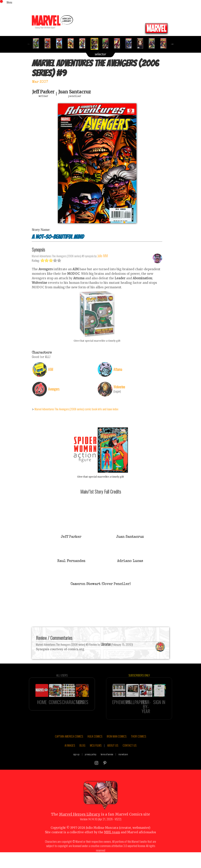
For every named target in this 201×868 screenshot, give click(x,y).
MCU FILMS (96, 758)
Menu (9, 2)
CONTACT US (130, 758)
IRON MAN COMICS (117, 749)
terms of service (107, 766)
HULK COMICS (95, 749)
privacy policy (91, 766)
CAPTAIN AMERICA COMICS (69, 749)
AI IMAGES (70, 758)
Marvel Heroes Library (80, 827)
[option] (38, 43)
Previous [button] (29, 44)
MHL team (112, 845)
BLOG (82, 758)
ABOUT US (113, 758)
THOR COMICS (138, 749)
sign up (76, 766)
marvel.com (123, 766)
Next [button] (172, 44)
